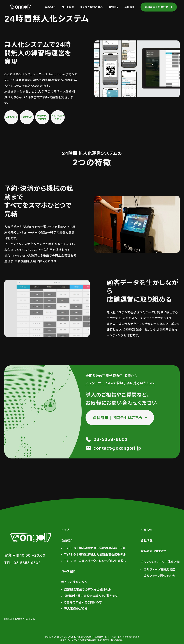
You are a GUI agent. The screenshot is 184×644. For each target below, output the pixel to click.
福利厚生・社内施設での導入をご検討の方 (91, 596)
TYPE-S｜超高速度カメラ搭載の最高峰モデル (95, 548)
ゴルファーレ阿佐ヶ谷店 (159, 576)
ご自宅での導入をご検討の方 (83, 602)
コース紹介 (68, 7)
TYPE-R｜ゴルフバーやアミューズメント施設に (95, 561)
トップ (65, 530)
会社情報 (130, 7)
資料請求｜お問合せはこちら (117, 418)
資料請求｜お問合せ (157, 7)
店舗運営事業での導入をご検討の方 (88, 590)
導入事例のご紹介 (76, 609)
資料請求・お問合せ (153, 551)
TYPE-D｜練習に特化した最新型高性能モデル (95, 554)
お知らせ (113, 7)
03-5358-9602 (111, 439)
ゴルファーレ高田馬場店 (159, 569)
